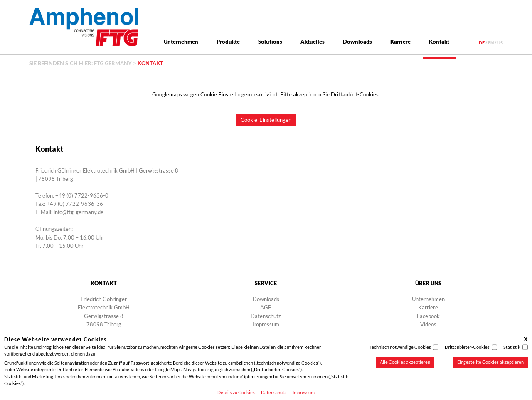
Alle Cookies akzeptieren (405, 362)
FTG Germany (113, 63)
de (482, 43)
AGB (266, 307)
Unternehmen (181, 42)
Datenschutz (274, 392)
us (500, 43)
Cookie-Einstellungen (266, 120)
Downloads (357, 42)
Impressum (304, 392)
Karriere (400, 42)
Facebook (428, 316)
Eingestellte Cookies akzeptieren (490, 362)
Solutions (270, 42)
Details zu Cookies (236, 392)
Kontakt (439, 42)
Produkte (228, 42)
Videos (428, 324)
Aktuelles (313, 42)
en (491, 43)
